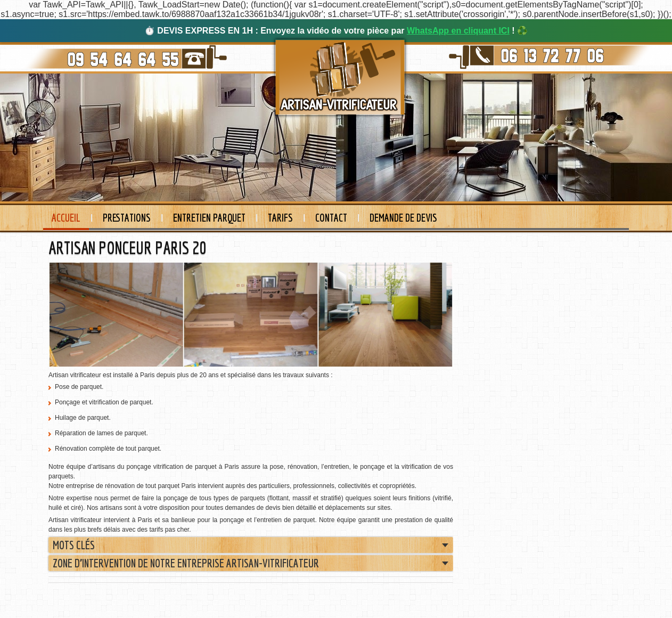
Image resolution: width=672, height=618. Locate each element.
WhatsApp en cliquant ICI (458, 31)
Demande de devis (403, 218)
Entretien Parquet (209, 218)
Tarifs (280, 218)
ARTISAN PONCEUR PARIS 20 (127, 248)
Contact (331, 218)
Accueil (66, 218)
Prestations (127, 218)
